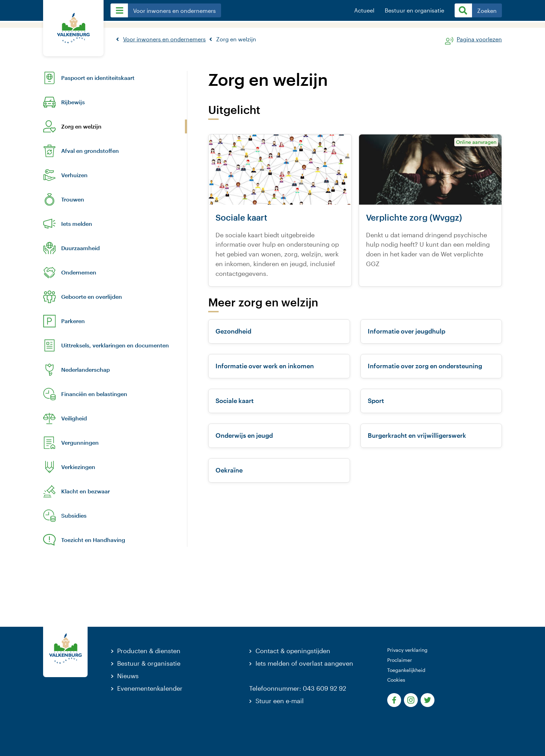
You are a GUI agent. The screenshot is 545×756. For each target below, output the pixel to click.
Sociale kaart (235, 401)
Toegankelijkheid (406, 670)
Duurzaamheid (80, 248)
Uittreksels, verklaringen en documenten (115, 345)
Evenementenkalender (150, 688)
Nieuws (128, 676)
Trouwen (73, 199)
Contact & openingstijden (293, 651)
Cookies (396, 680)
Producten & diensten (149, 651)
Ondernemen (79, 272)
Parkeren (73, 321)
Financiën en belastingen (94, 394)
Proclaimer (400, 660)
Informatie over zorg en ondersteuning (425, 366)
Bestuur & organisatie (149, 663)
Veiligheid (74, 418)
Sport (376, 401)
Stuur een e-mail (280, 701)
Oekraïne (229, 470)
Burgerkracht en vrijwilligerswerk (417, 435)
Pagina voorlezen (479, 39)
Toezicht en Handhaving (93, 540)
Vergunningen (80, 443)
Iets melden (77, 224)
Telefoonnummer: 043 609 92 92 (298, 688)
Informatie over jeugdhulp (406, 331)
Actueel (364, 10)
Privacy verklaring (407, 650)
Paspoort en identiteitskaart (98, 78)
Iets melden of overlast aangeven (304, 663)
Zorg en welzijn (81, 126)
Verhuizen (74, 175)
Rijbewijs (73, 102)
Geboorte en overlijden (92, 297)
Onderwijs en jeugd (244, 435)
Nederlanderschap (86, 370)
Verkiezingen (78, 467)
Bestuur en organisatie (414, 10)
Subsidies (74, 516)
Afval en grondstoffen (90, 151)
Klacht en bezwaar (86, 491)
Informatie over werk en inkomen (265, 366)
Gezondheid (233, 331)
